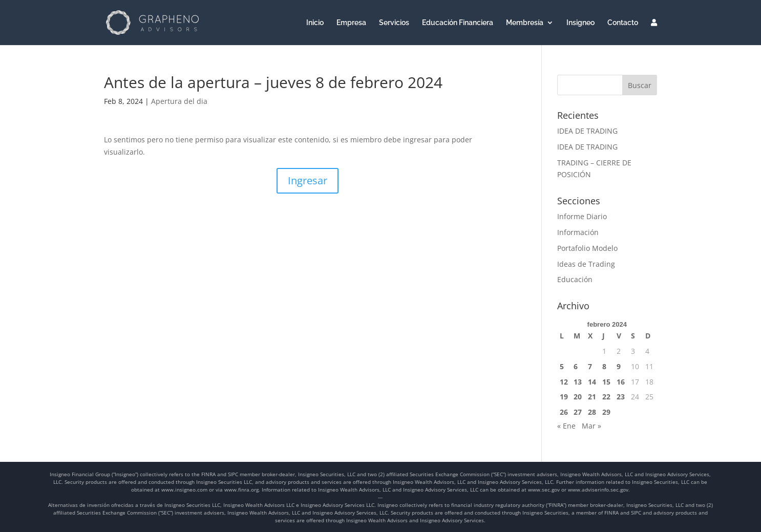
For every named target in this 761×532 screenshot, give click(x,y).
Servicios (394, 23)
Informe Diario (582, 216)
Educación (575, 279)
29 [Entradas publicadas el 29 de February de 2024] (606, 412)
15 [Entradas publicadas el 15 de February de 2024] (606, 382)
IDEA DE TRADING (587, 131)
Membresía (525, 23)
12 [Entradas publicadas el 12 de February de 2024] (564, 382)
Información (578, 232)
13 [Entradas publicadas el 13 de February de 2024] (578, 382)
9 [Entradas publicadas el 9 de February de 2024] (619, 366)
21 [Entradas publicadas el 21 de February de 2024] (592, 397)
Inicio (315, 23)
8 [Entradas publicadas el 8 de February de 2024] (604, 366)
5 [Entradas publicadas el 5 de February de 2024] (562, 366)
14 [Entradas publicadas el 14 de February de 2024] (592, 382)
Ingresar (308, 180)
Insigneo (580, 23)
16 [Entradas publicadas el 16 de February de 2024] (621, 382)
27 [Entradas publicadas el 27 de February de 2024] (578, 412)
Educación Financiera (458, 23)
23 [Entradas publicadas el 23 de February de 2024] (621, 397)
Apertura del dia (179, 101)
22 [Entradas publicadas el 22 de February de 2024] (606, 397)
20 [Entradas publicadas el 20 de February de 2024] (578, 397)
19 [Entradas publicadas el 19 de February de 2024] (564, 397)
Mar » (591, 426)
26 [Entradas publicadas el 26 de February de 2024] (564, 412)
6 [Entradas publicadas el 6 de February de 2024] (576, 366)
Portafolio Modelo (587, 248)
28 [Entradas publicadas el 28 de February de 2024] (592, 412)
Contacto (623, 23)
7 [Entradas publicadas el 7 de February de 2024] (590, 366)
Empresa (351, 23)
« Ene (566, 426)
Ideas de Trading (586, 264)
